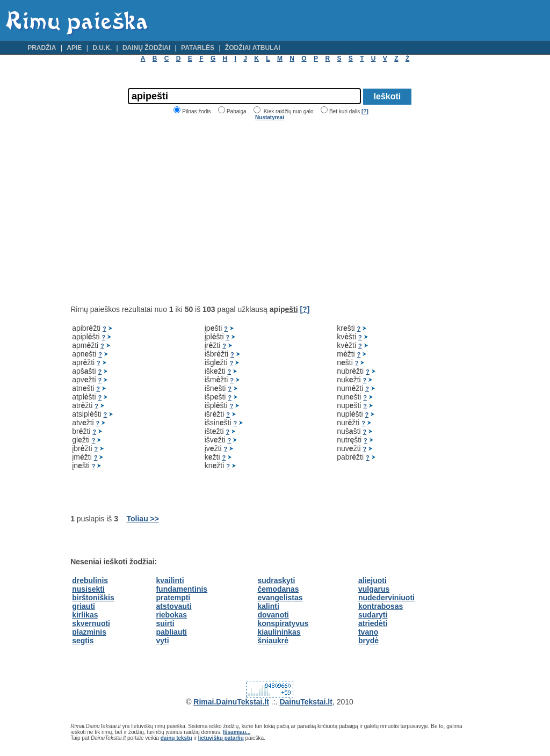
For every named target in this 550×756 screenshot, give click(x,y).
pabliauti (171, 632)
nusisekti (88, 589)
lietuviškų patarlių (221, 738)
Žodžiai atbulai (253, 48)
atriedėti (373, 623)
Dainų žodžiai (146, 48)
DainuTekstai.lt (306, 702)
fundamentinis (182, 589)
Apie (74, 48)
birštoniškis (93, 598)
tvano (368, 632)
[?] (365, 111)
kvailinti (170, 580)
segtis (83, 641)
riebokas (171, 615)
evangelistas (280, 598)
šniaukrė (273, 641)
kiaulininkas (279, 632)
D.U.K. (102, 48)
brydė (368, 641)
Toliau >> (143, 519)
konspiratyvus (283, 623)
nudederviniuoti (386, 598)
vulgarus (374, 589)
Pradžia (42, 48)
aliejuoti (372, 580)
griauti (84, 606)
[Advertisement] (161, 213)
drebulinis (90, 580)
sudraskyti (276, 580)
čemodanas (278, 589)
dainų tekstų (176, 738)
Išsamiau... (237, 732)
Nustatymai (270, 117)
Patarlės (198, 48)
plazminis (89, 632)
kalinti (268, 606)
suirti (165, 623)
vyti (162, 641)
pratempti (173, 598)
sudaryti (373, 615)
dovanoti (273, 615)
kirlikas (85, 615)
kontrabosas (381, 606)
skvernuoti (91, 623)
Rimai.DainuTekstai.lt (231, 702)
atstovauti (173, 606)
